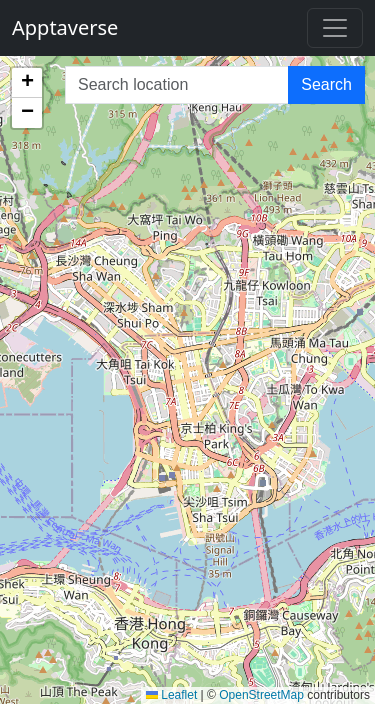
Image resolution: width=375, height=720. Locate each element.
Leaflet (171, 695)
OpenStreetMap (261, 695)
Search (326, 84)
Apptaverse (65, 27)
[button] (27, 83)
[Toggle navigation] (335, 28)
